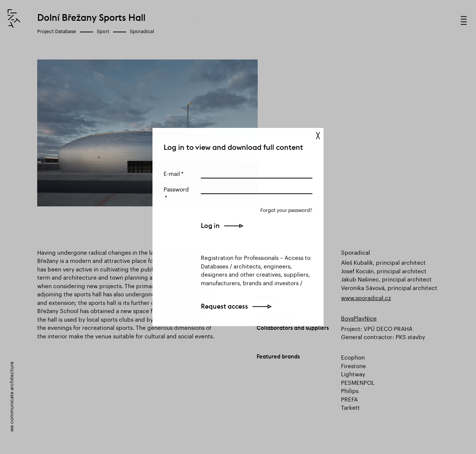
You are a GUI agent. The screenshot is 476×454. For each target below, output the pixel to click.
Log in (210, 226)
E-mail (172, 173)
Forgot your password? (286, 210)
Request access (224, 306)
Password (176, 189)
